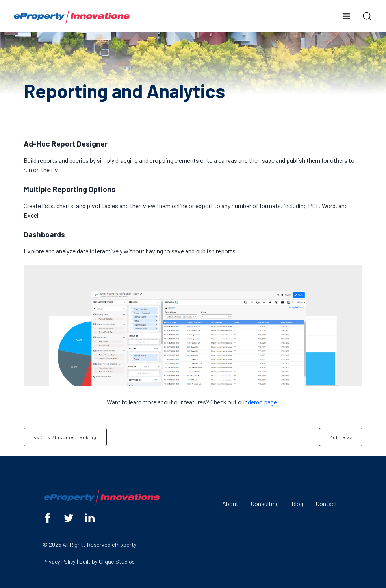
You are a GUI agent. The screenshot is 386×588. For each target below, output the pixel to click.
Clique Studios (117, 561)
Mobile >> (341, 437)
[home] (72, 16)
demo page (262, 402)
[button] (346, 16)
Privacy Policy (59, 561)
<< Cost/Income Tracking (65, 437)
